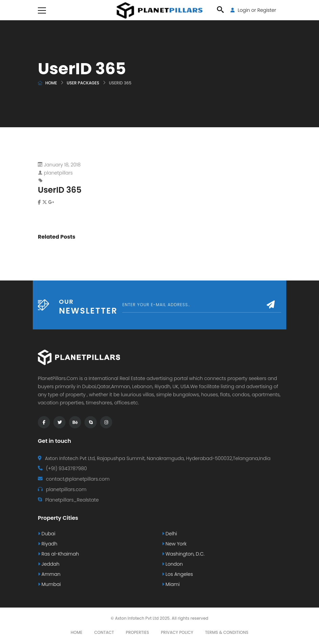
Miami (171, 584)
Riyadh (48, 544)
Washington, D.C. (183, 554)
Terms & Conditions (227, 632)
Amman (49, 574)
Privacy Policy (177, 632)
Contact (104, 632)
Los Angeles (177, 574)
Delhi (169, 534)
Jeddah (49, 564)
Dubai (47, 534)
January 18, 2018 (62, 165)
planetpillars (58, 173)
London (172, 564)
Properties (137, 632)
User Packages (83, 83)
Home (51, 83)
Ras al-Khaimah (58, 554)
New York (174, 544)
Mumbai (49, 584)
